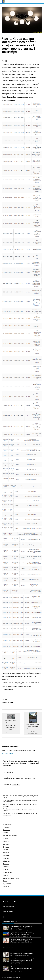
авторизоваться (8, 754)
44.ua (12, 702)
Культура (6, 858)
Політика (6, 864)
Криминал (6, 855)
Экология (6, 887)
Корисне (6, 850)
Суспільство (7, 884)
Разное (5, 875)
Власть (5, 838)
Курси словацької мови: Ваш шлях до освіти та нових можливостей (22, 934)
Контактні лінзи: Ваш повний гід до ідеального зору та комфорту (21, 940)
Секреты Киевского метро (11, 878)
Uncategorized (8, 824)
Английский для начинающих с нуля (22, 953)
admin (11, 772)
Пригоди (6, 870)
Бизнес (5, 833)
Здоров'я (6, 844)
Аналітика (6, 827)
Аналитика (7, 830)
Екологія (6, 841)
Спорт (5, 881)
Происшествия (8, 872)
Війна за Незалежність (10, 836)
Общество (16, 785)
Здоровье (6, 847)
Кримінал (6, 853)
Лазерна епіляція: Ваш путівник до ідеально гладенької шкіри (21, 927)
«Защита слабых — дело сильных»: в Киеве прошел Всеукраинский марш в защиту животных (22, 968)
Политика (6, 867)
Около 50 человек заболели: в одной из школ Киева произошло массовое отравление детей (23, 960)
